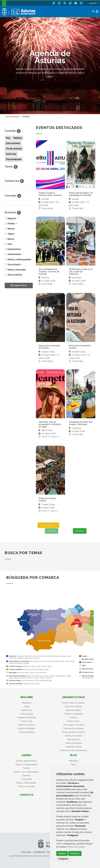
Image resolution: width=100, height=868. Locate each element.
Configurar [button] (63, 859)
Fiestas (27, 768)
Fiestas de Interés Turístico (73, 732)
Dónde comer (74, 721)
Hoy (8, 138)
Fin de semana (14, 149)
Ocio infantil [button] (14, 265)
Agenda (27, 755)
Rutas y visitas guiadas (27, 783)
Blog (74, 755)
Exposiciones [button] (14, 249)
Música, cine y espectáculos (27, 772)
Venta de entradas (74, 743)
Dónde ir (74, 717)
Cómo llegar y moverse (74, 725)
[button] (94, 3)
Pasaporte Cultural (73, 747)
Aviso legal (26, 852)
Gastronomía (27, 710)
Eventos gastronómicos (27, 761)
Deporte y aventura (27, 725)
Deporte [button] (12, 218)
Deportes (27, 775)
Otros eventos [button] (15, 275)
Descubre (27, 697)
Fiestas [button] (11, 224)
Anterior (52, 531)
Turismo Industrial (27, 732)
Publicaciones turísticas (74, 728)
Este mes (11, 154)
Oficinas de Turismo (73, 736)
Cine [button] (10, 244)
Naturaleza (27, 703)
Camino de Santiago (27, 728)
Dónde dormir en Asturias (73, 703)
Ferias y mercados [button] (17, 270)
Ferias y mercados (27, 786)
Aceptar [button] (62, 853)
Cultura (27, 706)
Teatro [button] (11, 234)
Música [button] (11, 229)
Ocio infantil (27, 779)
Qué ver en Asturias (73, 706)
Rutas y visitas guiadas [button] (19, 259)
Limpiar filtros (19, 285)
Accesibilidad (39, 852)
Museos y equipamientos (27, 764)
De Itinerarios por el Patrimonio (74, 750)
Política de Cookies (76, 847)
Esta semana (13, 143)
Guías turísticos (73, 739)
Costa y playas (27, 714)
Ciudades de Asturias (27, 717)
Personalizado (14, 159)
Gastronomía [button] (14, 254)
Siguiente (80, 531)
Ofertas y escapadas (74, 714)
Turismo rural (27, 721)
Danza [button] (11, 239)
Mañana (18, 138)
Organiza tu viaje (73, 697)
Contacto (27, 795)
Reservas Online (73, 710)
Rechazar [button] (75, 853)
